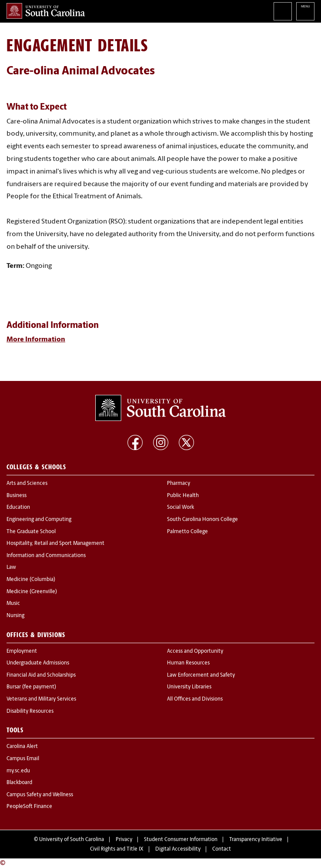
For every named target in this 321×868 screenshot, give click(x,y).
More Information (36, 340)
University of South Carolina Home (46, 11)
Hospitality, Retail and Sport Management (55, 544)
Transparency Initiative (256, 840)
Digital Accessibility (178, 849)
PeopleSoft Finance (29, 807)
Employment (22, 651)
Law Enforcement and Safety (201, 675)
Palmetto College (187, 532)
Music (13, 604)
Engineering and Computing (39, 520)
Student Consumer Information (181, 840)
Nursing (15, 616)
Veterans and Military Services (41, 699)
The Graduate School (31, 532)
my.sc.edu (18, 771)
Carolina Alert (22, 747)
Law (11, 568)
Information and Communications (46, 556)
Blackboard (19, 783)
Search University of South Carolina (283, 11)
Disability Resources (30, 711)
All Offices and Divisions (195, 699)
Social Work (181, 507)
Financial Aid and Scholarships (41, 675)
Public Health (183, 496)
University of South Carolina (72, 840)
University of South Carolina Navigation (305, 11)
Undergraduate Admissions (38, 663)
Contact (222, 849)
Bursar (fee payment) (31, 687)
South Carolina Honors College (202, 520)
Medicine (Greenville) (32, 592)
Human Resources (188, 663)
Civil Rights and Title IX (117, 849)
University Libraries (189, 687)
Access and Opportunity (195, 651)
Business (17, 496)
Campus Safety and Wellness (40, 795)
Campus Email (23, 759)
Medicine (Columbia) (31, 580)
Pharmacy (179, 484)
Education (18, 507)
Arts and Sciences (27, 484)
